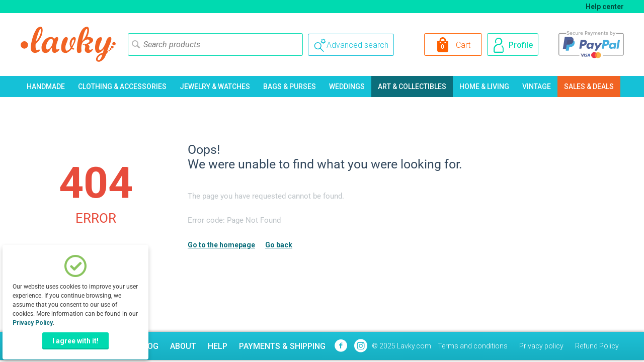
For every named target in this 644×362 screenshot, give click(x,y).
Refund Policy (597, 346)
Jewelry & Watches (215, 86)
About (183, 346)
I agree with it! (75, 341)
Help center (605, 7)
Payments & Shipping (282, 346)
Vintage (537, 86)
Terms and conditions (473, 346)
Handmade (46, 86)
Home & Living (484, 86)
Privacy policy (541, 346)
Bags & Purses (290, 86)
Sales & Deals (589, 86)
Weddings (347, 86)
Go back (279, 245)
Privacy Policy (33, 323)
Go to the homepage (221, 245)
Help (218, 346)
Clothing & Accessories (122, 86)
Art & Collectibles (412, 86)
